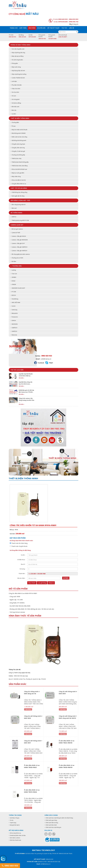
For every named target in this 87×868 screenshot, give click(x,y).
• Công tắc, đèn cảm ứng (18, 148)
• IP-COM (13, 292)
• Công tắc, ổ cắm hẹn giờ (18, 151)
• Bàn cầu (13, 110)
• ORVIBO (13, 277)
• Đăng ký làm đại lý (14, 825)
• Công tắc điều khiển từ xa (18, 184)
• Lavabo (13, 114)
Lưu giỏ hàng (42, 583)
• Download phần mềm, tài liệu (17, 835)
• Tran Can (14, 274)
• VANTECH (14, 331)
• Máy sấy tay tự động (17, 56)
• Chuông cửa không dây (18, 155)
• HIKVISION (14, 324)
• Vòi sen (13, 96)
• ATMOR (13, 284)
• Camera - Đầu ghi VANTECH (19, 251)
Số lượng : (22, 569)
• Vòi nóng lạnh (15, 99)
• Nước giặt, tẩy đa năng (17, 196)
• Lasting (13, 270)
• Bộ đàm (13, 261)
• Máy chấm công (16, 176)
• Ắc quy (13, 126)
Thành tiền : (22, 574)
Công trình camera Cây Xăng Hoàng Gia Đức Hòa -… (26, 400)
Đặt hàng (28, 709)
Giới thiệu (23, 28)
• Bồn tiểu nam (15, 107)
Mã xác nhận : (21, 578)
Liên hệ (72, 28)
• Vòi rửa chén (15, 92)
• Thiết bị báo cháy (16, 158)
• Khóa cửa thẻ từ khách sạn (19, 169)
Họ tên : (23, 555)
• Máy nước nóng (16, 67)
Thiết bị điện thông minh (20, 118)
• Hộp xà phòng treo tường (18, 74)
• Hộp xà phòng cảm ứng (18, 53)
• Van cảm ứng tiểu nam (18, 49)
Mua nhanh (32, 583)
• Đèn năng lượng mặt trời (18, 205)
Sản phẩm (32, 28)
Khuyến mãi (41, 28)
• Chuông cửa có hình (17, 258)
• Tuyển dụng (12, 823)
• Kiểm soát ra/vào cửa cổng (19, 137)
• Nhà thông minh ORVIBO (18, 133)
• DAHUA (13, 320)
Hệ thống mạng (16, 213)
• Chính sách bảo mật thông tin (53, 827)
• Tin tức (11, 820)
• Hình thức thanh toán (15, 840)
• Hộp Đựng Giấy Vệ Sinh (18, 71)
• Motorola (14, 335)
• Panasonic (14, 317)
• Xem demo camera (14, 838)
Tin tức (64, 28)
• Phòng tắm (14, 63)
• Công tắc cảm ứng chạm (18, 144)
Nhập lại (51, 583)
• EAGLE (13, 281)
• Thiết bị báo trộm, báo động (19, 166)
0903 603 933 (10, 866)
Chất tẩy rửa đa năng (19, 188)
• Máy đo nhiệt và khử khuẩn (19, 130)
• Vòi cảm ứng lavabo (17, 60)
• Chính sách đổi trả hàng (51, 823)
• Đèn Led (14, 208)
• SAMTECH (14, 328)
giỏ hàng (74, 24)
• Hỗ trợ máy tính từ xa (15, 833)
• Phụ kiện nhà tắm (16, 85)
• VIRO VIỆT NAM (15, 302)
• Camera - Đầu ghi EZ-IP (18, 243)
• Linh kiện (14, 81)
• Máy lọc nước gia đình (17, 173)
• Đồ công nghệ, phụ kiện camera (20, 254)
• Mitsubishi (14, 313)
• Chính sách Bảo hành (51, 825)
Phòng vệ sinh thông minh (20, 45)
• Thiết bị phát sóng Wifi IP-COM (20, 220)
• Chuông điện (15, 122)
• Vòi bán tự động (16, 103)
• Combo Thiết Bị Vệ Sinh (18, 78)
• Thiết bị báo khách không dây (20, 162)
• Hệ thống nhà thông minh (18, 140)
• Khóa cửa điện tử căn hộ (18, 180)
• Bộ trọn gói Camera (17, 229)
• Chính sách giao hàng (51, 820)
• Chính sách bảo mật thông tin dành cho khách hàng (59, 818)
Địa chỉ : (23, 564)
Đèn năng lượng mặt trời (20, 200)
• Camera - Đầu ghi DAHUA (18, 236)
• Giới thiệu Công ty (14, 818)
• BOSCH (13, 295)
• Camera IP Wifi (15, 233)
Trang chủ (14, 28)
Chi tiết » (21, 378)
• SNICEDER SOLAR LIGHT (18, 288)
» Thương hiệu (16, 266)
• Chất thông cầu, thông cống (19, 192)
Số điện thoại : (21, 560)
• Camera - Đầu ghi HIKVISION (19, 240)
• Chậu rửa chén (15, 89)
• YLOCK (13, 306)
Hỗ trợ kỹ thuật (53, 28)
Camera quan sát (17, 225)
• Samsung (14, 310)
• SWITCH (13, 217)
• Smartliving (14, 299)
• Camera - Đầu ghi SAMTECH (19, 247)
